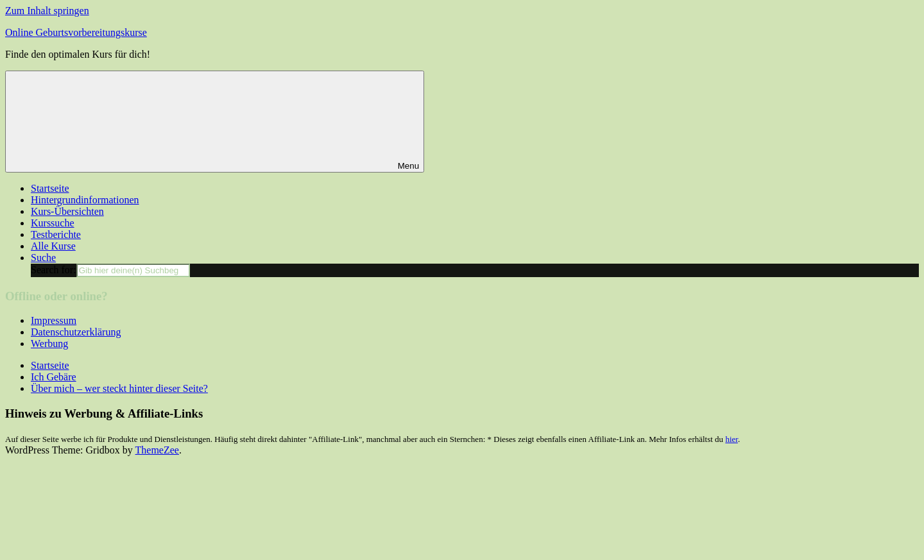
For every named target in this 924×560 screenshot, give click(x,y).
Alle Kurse (53, 246)
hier (732, 439)
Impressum (54, 320)
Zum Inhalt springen (47, 11)
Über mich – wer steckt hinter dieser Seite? (119, 388)
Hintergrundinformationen (85, 200)
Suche (43, 258)
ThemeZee (157, 450)
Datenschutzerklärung (76, 332)
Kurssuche (53, 223)
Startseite (50, 188)
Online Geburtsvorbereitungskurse (76, 32)
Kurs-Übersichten (67, 211)
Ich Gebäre (54, 377)
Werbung (49, 344)
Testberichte (56, 234)
